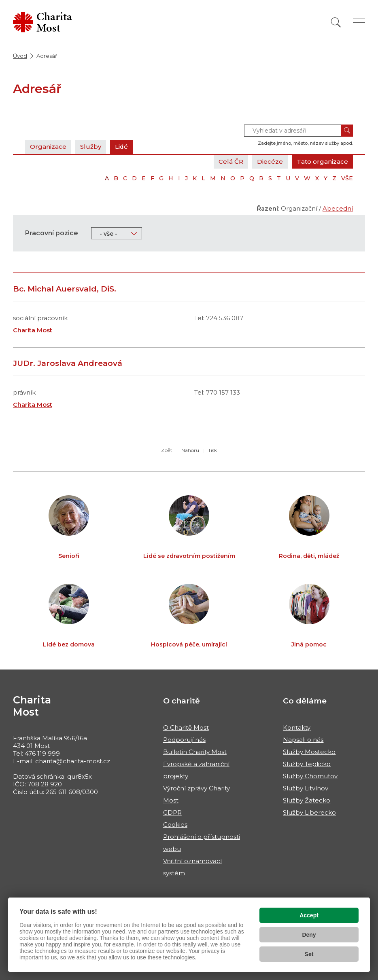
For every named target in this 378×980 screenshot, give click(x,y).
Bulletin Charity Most (195, 752)
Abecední (338, 208)
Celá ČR (231, 162)
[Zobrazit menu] (359, 22)
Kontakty (297, 728)
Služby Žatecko (307, 800)
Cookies (175, 825)
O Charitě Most (186, 728)
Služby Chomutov (310, 776)
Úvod (20, 56)
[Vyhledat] (336, 22)
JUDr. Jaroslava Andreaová (68, 363)
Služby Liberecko (309, 812)
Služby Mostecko (309, 752)
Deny (309, 935)
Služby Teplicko (307, 764)
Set (309, 954)
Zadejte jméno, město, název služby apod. (305, 143)
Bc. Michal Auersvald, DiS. (65, 289)
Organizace (48, 147)
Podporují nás (184, 740)
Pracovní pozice (52, 233)
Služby (91, 147)
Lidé (122, 147)
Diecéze (270, 162)
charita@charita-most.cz (73, 761)
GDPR (172, 812)
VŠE (347, 178)
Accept (309, 915)
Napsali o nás (303, 740)
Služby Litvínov (306, 788)
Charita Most (33, 330)
